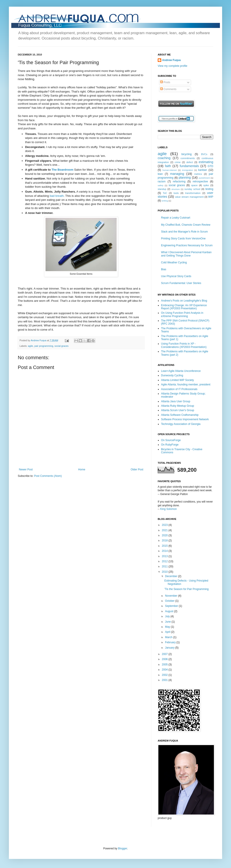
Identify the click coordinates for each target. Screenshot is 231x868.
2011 (165, 566)
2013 (165, 556)
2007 (165, 654)
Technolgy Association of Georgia (181, 424)
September (172, 606)
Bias (164, 269)
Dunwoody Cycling (172, 375)
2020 (165, 535)
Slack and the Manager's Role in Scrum (184, 232)
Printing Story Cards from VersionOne (183, 239)
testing (209, 189)
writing (165, 201)
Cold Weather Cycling (174, 262)
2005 (165, 665)
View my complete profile (172, 66)
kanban (203, 170)
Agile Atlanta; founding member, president (186, 385)
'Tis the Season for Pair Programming (186, 589)
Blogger (122, 848)
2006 (165, 659)
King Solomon (168, 509)
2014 (165, 551)
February (171, 642)
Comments (168, 89)
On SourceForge (171, 440)
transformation (193, 193)
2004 (165, 670)
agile (31, 346)
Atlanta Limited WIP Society (177, 380)
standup (162, 189)
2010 (165, 572)
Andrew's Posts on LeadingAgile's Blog (184, 301)
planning (185, 178)
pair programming (44, 346)
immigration (187, 170)
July (168, 616)
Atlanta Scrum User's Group (178, 410)
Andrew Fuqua (39, 340)
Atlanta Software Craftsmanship (180, 415)
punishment (204, 178)
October (170, 601)
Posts (165, 82)
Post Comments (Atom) (48, 476)
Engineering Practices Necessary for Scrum (187, 245)
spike (206, 185)
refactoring (179, 181)
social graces (61, 346)
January (170, 648)
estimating (206, 162)
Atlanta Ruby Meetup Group (178, 406)
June (168, 622)
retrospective (200, 181)
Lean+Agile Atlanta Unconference (181, 371)
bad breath (57, 196)
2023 (165, 525)
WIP (211, 197)
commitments (188, 158)
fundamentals (189, 166)
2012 (165, 561)
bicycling (187, 154)
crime (178, 162)
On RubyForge (170, 445)
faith (168, 166)
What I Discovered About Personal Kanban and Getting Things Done (186, 254)
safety (161, 185)
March (169, 637)
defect (190, 162)
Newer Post (26, 470)
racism (162, 181)
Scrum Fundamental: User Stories (181, 283)
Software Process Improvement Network (185, 419)
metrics (198, 174)
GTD (210, 166)
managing (177, 174)
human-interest (169, 170)
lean (160, 174)
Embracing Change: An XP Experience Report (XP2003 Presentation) (184, 307)
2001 (165, 680)
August (170, 611)
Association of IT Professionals (179, 389)
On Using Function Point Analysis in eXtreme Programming (182, 314)
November (172, 596)
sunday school (192, 189)
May (168, 627)
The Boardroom (62, 170)
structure (176, 189)
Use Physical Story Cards (176, 276)
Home (82, 470)
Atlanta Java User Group (176, 401)
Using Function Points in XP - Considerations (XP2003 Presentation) (184, 345)
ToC (165, 193)
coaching (164, 158)
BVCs (204, 154)
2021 (165, 530)
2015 (165, 546)
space (194, 185)
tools (176, 193)
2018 (165, 541)
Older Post (137, 470)
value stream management (189, 197)
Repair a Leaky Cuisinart (176, 218)
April (168, 632)
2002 (165, 675)
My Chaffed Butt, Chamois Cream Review (186, 225)
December (172, 576)
